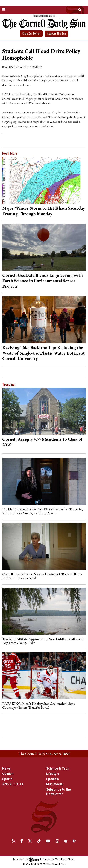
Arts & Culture (13, 784)
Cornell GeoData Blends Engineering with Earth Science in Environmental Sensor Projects (42, 281)
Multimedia (54, 784)
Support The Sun (56, 34)
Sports (7, 779)
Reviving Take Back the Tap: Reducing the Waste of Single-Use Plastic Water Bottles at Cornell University (44, 353)
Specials (53, 779)
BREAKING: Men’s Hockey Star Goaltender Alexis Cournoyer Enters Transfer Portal (39, 705)
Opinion (8, 774)
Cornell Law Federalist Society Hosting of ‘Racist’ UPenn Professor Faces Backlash (42, 576)
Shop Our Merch (31, 34)
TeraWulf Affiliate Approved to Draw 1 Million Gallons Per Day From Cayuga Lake (44, 641)
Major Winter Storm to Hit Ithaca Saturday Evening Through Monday (44, 211)
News (6, 768)
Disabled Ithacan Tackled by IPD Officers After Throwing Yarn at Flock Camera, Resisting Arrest (43, 511)
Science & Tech (58, 768)
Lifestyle (53, 774)
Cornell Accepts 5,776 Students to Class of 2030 (42, 442)
